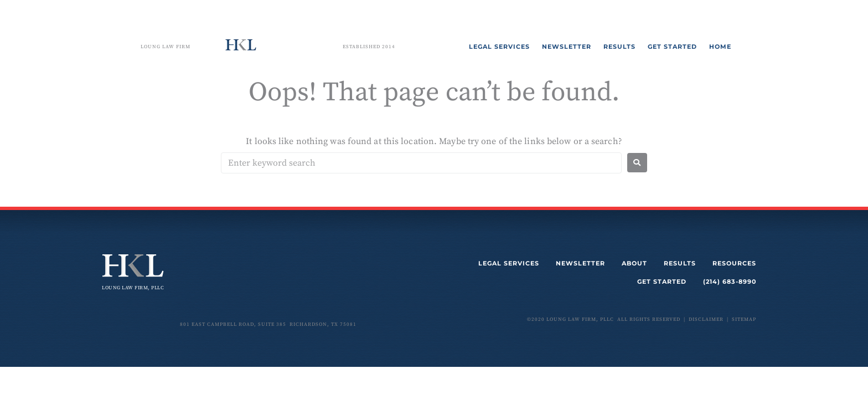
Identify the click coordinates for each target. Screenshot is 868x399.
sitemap (744, 319)
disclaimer (706, 319)
